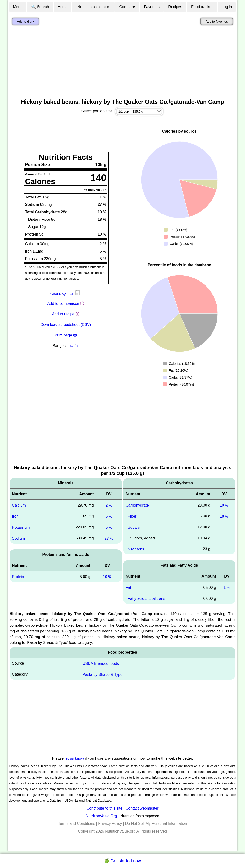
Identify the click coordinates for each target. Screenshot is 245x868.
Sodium (18, 538)
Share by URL (66, 294)
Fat (128, 587)
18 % (224, 516)
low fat (73, 346)
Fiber (132, 516)
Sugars (134, 527)
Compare (127, 7)
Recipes (175, 7)
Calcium (19, 505)
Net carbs (136, 549)
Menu (18, 7)
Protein (18, 577)
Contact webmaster (142, 808)
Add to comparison (63, 304)
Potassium (21, 527)
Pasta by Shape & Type (103, 674)
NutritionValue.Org (101, 816)
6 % (109, 516)
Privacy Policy (110, 824)
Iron (15, 516)
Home (63, 7)
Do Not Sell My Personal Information (156, 824)
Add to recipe (63, 314)
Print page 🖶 (66, 335)
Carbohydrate (137, 505)
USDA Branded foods (101, 663)
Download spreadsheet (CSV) (66, 325)
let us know (74, 758)
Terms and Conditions (76, 824)
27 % (109, 538)
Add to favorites (217, 21)
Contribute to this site (104, 808)
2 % (109, 505)
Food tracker (202, 7)
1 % (227, 587)
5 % (109, 527)
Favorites (152, 7)
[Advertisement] (122, 63)
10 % (107, 577)
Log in (227, 7)
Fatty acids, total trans (147, 599)
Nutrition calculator (93, 7)
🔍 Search (40, 7)
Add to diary (25, 21)
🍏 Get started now (122, 861)
